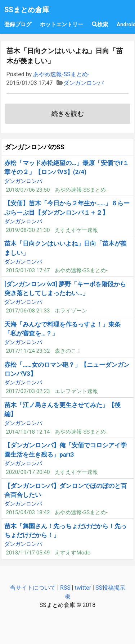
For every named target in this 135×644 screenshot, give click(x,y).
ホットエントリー (62, 24)
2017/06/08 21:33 (28, 311)
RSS (65, 588)
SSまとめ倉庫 (27, 10)
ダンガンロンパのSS (35, 147)
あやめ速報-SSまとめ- (61, 74)
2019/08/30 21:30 (28, 230)
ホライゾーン (71, 311)
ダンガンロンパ (84, 83)
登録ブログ (18, 24)
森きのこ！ (68, 351)
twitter (83, 588)
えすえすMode (73, 553)
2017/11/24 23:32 (28, 351)
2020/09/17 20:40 (28, 472)
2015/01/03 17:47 (28, 270)
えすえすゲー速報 (76, 230)
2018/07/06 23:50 (28, 190)
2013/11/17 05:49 (28, 553)
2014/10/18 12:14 (28, 432)
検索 (100, 24)
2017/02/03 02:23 (28, 391)
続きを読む (68, 114)
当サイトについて (33, 588)
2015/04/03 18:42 (28, 512)
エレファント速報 (76, 391)
